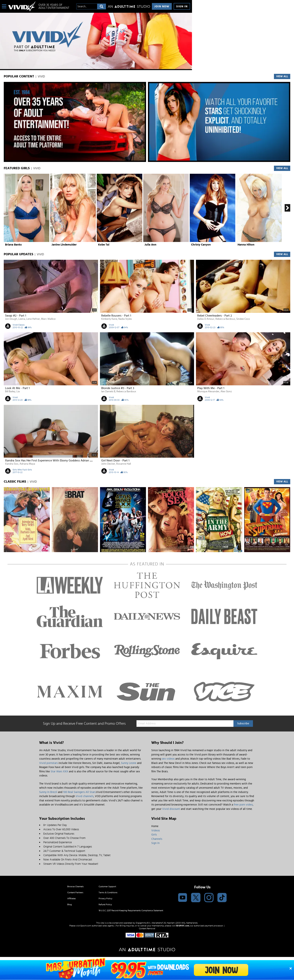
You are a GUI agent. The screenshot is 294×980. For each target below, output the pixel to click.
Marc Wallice (48, 319)
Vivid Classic (19, 325)
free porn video (243, 805)
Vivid (111, 325)
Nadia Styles (125, 319)
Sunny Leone (129, 763)
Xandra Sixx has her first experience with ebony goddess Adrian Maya (51, 460)
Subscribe (243, 724)
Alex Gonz (226, 392)
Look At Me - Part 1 (17, 388)
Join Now (162, 6)
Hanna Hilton (246, 245)
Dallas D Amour (206, 319)
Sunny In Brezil (48, 792)
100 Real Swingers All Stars (79, 792)
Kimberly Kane (109, 319)
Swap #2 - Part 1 (16, 316)
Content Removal (147, 928)
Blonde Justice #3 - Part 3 (118, 388)
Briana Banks (13, 245)
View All (282, 168)
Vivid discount (171, 809)
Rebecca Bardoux (225, 319)
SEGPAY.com (183, 926)
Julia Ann (150, 245)
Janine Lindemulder (64, 245)
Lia (18, 392)
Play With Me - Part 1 (211, 388)
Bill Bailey (10, 392)
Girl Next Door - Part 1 (115, 460)
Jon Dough (11, 319)
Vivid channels (85, 796)
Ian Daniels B (108, 392)
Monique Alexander (208, 392)
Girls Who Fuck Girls (22, 470)
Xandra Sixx (12, 464)
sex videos (168, 759)
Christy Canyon (201, 245)
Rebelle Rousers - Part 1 (116, 316)
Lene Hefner (33, 319)
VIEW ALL (282, 76)
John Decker (108, 464)
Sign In (182, 6)
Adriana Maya (27, 464)
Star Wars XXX (59, 771)
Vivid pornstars (48, 763)
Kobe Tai (104, 245)
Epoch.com (86, 926)
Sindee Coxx (243, 319)
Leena (22, 319)
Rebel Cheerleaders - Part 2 (215, 316)
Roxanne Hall (124, 464)
